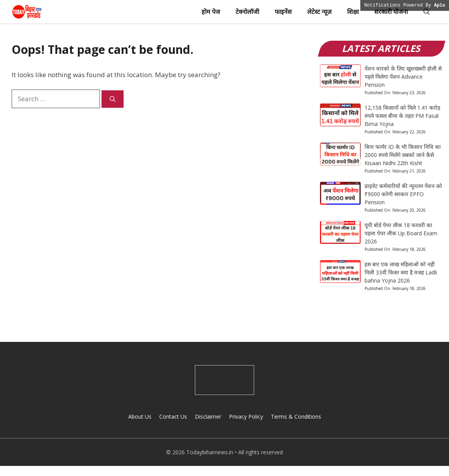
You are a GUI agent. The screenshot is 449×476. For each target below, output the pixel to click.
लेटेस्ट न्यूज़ (319, 12)
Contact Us (173, 416)
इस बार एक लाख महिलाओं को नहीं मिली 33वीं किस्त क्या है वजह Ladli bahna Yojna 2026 (401, 272)
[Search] (113, 99)
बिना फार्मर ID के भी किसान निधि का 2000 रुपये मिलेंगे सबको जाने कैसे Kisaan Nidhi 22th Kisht (403, 155)
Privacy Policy (246, 416)
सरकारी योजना (391, 12)
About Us (140, 416)
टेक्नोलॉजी (247, 12)
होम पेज (211, 12)
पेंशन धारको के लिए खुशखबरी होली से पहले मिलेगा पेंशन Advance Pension (403, 77)
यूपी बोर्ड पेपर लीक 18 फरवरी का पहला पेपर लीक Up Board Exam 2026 (401, 233)
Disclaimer (208, 416)
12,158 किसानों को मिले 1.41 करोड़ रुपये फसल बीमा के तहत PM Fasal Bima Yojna (402, 116)
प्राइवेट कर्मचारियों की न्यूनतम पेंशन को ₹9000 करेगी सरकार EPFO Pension (403, 194)
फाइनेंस (283, 12)
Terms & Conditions (296, 416)
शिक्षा (353, 12)
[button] (427, 12)
